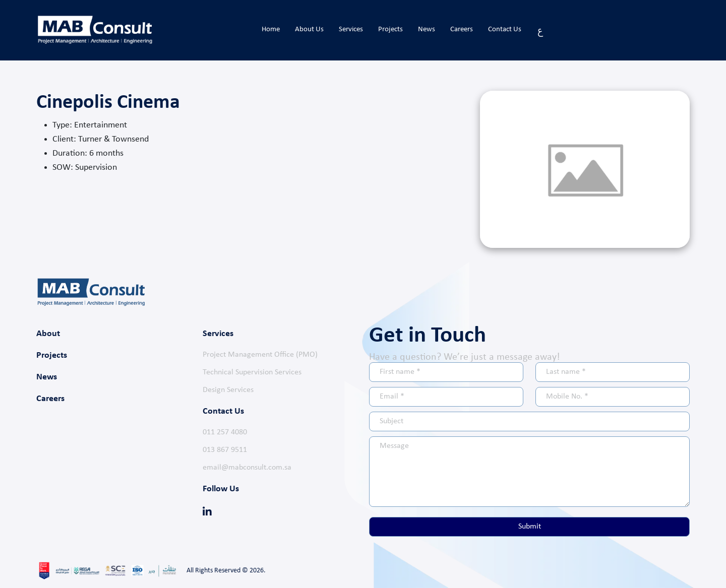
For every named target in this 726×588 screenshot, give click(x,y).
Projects (390, 29)
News (427, 29)
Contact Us (505, 29)
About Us (309, 29)
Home (271, 29)
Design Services (228, 390)
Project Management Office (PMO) (260, 355)
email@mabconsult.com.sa (247, 468)
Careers (462, 29)
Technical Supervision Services (252, 372)
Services (351, 29)
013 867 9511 (225, 450)
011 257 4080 (225, 432)
